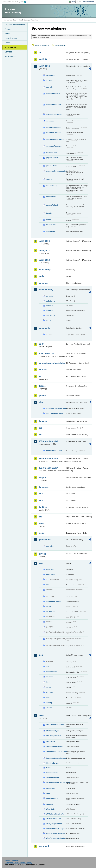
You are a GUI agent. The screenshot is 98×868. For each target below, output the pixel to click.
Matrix (48, 768)
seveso (42, 554)
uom (41, 655)
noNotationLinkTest (54, 601)
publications (45, 540)
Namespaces (10, 56)
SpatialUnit (50, 788)
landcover (44, 487)
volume (49, 708)
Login (73, 2)
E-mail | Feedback (12, 860)
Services (8, 52)
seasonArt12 (51, 197)
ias (40, 428)
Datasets (8, 29)
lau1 (41, 494)
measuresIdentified (54, 128)
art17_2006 (44, 241)
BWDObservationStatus (55, 725)
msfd (41, 523)
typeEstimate (51, 225)
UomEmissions (52, 798)
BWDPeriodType (52, 731)
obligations (50, 315)
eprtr (41, 344)
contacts (49, 296)
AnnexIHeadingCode (54, 450)
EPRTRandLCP (46, 353)
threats (49, 213)
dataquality (44, 328)
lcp (41, 517)
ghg (41, 402)
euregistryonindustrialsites (52, 363)
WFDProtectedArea (54, 819)
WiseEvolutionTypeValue (56, 833)
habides (43, 421)
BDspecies (50, 75)
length (48, 682)
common (43, 283)
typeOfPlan (50, 231)
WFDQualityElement (54, 824)
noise (42, 533)
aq (40, 53)
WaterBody (50, 809)
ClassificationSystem (54, 747)
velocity (49, 703)
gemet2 (43, 395)
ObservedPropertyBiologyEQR (56, 782)
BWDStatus (51, 742)
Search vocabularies (42, 45)
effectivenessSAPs (53, 105)
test (41, 563)
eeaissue (50, 311)
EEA (15, 2)
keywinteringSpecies (54, 114)
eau (47, 584)
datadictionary (46, 290)
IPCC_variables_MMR (54, 413)
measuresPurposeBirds (55, 139)
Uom (48, 793)
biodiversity (45, 270)
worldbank (44, 846)
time (48, 697)
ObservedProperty (53, 777)
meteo (48, 687)
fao (41, 376)
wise (41, 716)
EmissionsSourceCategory (56, 758)
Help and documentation (15, 25)
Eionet (15, 20)
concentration (51, 672)
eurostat (43, 370)
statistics (50, 692)
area (48, 666)
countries (50, 87)
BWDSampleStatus (53, 736)
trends (49, 220)
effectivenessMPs (53, 94)
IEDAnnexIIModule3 (49, 459)
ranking (49, 179)
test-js (48, 606)
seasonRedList (52, 205)
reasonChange (52, 186)
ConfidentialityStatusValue (56, 751)
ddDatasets (50, 301)
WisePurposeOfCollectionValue (56, 838)
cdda (41, 276)
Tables (7, 34)
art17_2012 (44, 251)
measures (50, 121)
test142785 (50, 611)
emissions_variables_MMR (56, 408)
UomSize (50, 804)
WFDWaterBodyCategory (56, 829)
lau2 (41, 500)
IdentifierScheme (53, 763)
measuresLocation (53, 133)
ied (41, 435)
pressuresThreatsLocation (56, 171)
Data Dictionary (24, 20)
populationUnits (52, 158)
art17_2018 (44, 260)
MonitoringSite (52, 773)
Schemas (9, 43)
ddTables (50, 306)
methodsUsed (51, 153)
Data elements (11, 38)
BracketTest (51, 574)
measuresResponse (54, 146)
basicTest (50, 570)
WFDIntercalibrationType (56, 814)
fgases (42, 386)
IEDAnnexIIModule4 (49, 468)
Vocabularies (10, 47)
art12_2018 (44, 66)
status (48, 320)
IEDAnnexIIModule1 (49, 441)
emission (50, 677)
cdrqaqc (49, 80)
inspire (42, 478)
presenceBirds (52, 166)
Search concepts (60, 45)
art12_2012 (44, 59)
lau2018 (43, 507)
